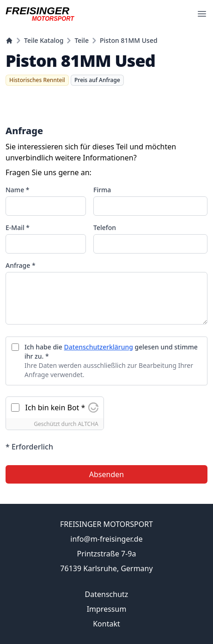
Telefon (105, 227)
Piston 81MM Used (129, 40)
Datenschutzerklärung (99, 347)
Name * (17, 190)
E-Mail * (18, 227)
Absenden (106, 474)
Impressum (107, 609)
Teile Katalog (44, 40)
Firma (102, 190)
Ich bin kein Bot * (55, 408)
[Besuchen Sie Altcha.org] (93, 408)
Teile (82, 40)
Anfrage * (21, 265)
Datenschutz (107, 594)
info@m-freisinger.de (106, 539)
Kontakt (106, 624)
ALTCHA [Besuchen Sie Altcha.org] (88, 424)
